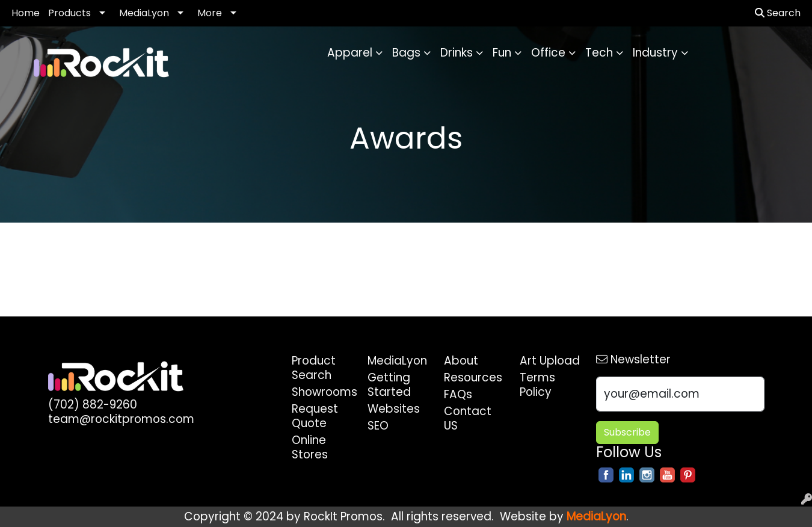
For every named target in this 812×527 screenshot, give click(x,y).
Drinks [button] (457, 53)
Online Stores (310, 447)
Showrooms (323, 392)
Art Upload (550, 361)
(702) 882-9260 (93, 405)
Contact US (468, 418)
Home (26, 13)
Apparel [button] (350, 53)
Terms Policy (537, 385)
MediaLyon (144, 13)
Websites (394, 409)
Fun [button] (502, 53)
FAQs (458, 394)
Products (69, 13)
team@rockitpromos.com (121, 419)
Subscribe (627, 432)
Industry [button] (655, 53)
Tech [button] (599, 53)
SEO (378, 426)
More (210, 13)
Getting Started (389, 385)
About (461, 361)
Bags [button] (406, 53)
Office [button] (548, 53)
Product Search (314, 368)
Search (778, 13)
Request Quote (315, 416)
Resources (473, 378)
